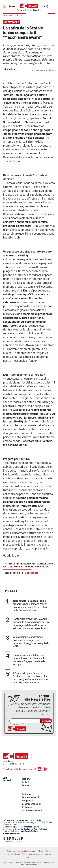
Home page (8, 16)
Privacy (41, 851)
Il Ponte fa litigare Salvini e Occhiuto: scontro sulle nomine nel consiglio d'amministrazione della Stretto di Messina (30, 678)
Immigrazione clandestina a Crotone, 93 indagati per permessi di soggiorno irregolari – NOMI (31, 641)
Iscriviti (46, 721)
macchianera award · (22, 563)
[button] (51, 17)
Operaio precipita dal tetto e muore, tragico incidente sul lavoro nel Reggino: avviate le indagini (29, 660)
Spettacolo (21, 16)
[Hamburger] (5, 6)
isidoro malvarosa (37, 566)
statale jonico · (46, 563)
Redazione (11, 851)
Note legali (15, 854)
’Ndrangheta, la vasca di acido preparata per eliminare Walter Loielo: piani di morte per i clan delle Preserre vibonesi (30, 605)
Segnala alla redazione (26, 851)
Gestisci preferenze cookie (32, 854)
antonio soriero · (14, 566)
